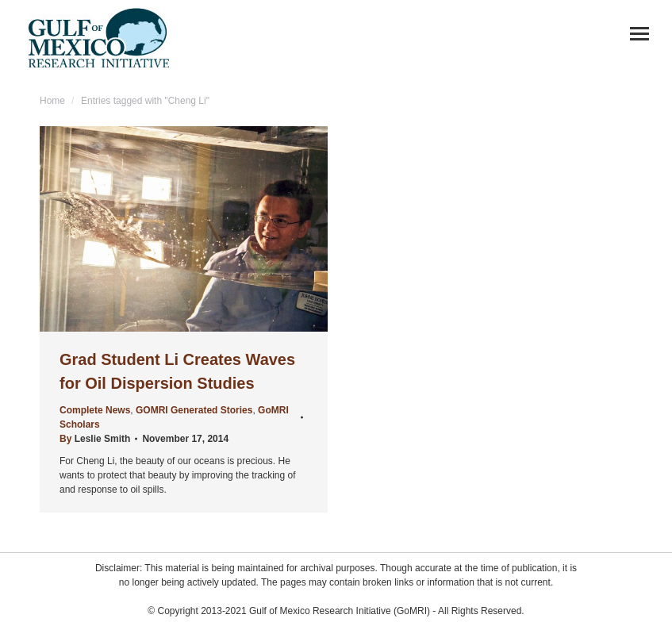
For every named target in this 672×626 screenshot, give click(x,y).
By (95, 439)
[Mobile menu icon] (639, 34)
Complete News (95, 410)
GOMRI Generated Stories (194, 410)
